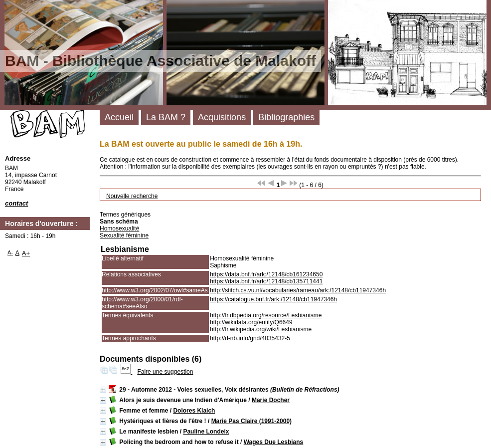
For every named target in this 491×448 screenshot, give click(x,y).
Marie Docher (271, 400)
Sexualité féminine (124, 235)
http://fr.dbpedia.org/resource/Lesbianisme (266, 315)
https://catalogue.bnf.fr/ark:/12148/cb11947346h (273, 299)
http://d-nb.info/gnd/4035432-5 (250, 338)
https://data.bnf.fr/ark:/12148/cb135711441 (266, 281)
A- (10, 252)
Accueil (119, 117)
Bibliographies (286, 117)
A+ (26, 253)
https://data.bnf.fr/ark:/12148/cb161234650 (266, 274)
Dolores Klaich (194, 411)
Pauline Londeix (206, 432)
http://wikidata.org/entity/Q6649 (251, 322)
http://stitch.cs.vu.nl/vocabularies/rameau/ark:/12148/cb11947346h (298, 290)
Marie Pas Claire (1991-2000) (251, 421)
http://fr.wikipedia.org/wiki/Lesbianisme (261, 329)
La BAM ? (166, 117)
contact (16, 203)
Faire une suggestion (165, 372)
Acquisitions (222, 117)
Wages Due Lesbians (274, 442)
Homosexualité (119, 228)
